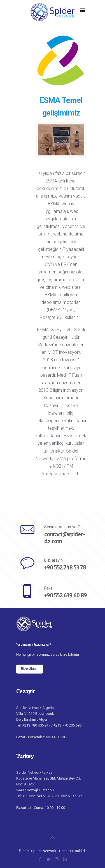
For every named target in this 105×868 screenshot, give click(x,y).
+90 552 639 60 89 (66, 595)
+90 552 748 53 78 (65, 567)
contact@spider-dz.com (65, 538)
